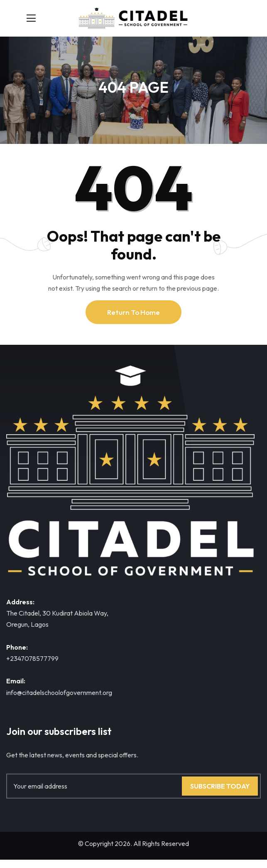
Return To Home (133, 312)
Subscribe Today (220, 786)
